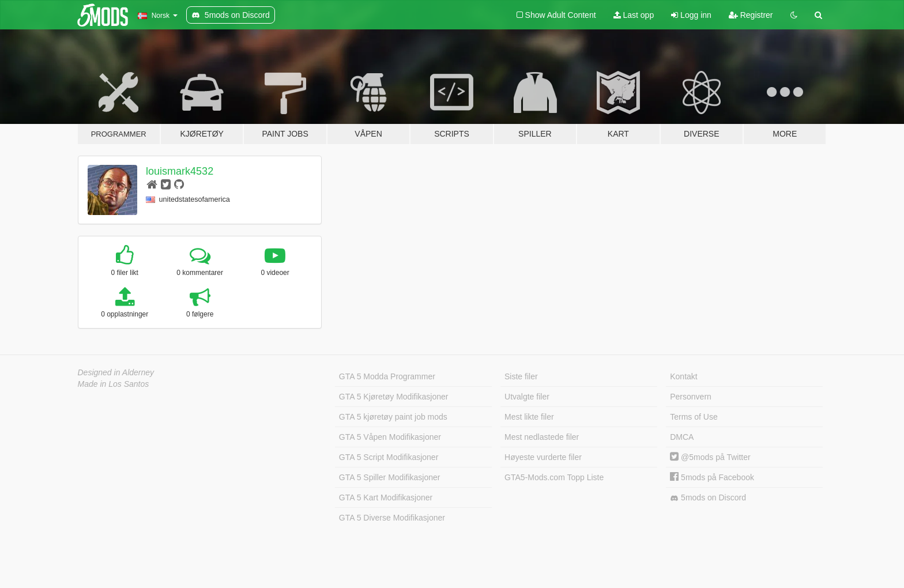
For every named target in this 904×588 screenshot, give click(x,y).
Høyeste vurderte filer (543, 457)
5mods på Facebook (712, 477)
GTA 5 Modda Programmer (387, 376)
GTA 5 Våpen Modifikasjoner (390, 437)
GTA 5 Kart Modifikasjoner (386, 497)
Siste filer (521, 376)
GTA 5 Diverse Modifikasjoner (392, 518)
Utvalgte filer (527, 397)
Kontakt (683, 376)
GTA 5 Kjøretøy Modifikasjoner (394, 397)
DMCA (682, 437)
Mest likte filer (529, 417)
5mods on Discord (708, 498)
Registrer (751, 15)
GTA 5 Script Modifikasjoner (389, 457)
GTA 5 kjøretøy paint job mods (393, 417)
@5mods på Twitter (710, 457)
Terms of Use (694, 417)
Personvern (691, 397)
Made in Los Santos (114, 384)
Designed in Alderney (116, 372)
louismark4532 (180, 171)
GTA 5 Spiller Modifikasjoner (390, 477)
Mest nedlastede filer (542, 437)
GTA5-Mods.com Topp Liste (554, 477)
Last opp (634, 15)
